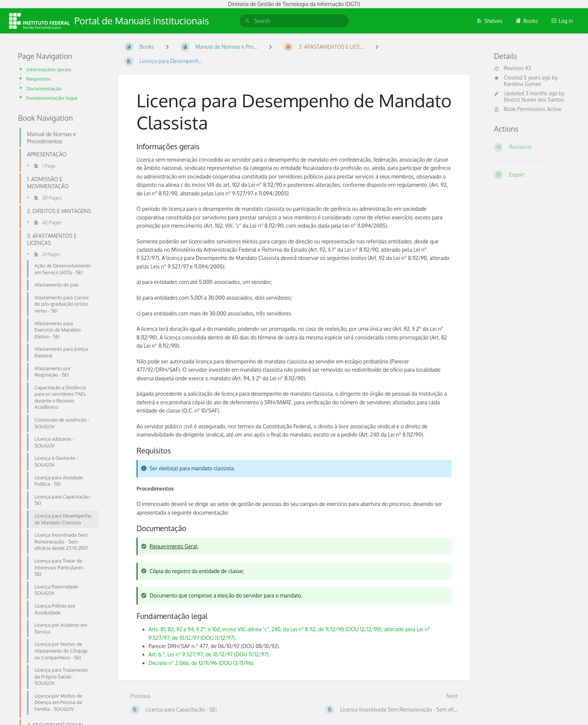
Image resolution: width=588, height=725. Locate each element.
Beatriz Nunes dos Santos (534, 100)
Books (527, 21)
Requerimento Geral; (174, 546)
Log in (562, 21)
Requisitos (38, 79)
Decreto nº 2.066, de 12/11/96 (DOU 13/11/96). (201, 663)
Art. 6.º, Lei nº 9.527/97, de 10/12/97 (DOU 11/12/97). (209, 654)
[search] (294, 21)
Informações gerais (49, 69)
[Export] (532, 175)
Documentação (44, 88)
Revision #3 (512, 68)
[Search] (247, 21)
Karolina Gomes (522, 84)
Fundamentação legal (52, 98)
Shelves (490, 21)
